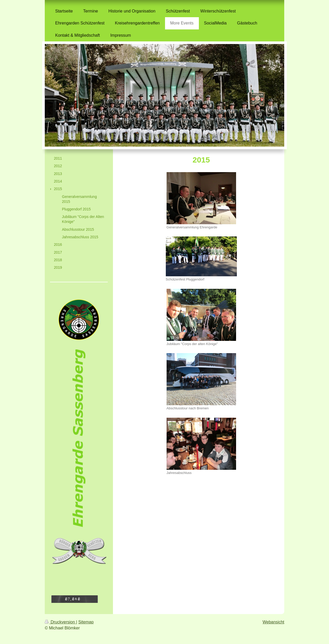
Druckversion (60, 622)
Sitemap (86, 622)
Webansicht (273, 622)
